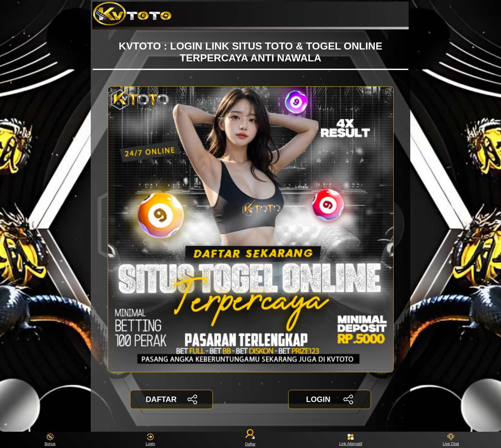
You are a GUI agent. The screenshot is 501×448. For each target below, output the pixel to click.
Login (150, 440)
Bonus (50, 440)
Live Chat (451, 440)
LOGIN (330, 399)
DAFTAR (171, 399)
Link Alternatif (351, 440)
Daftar (250, 440)
